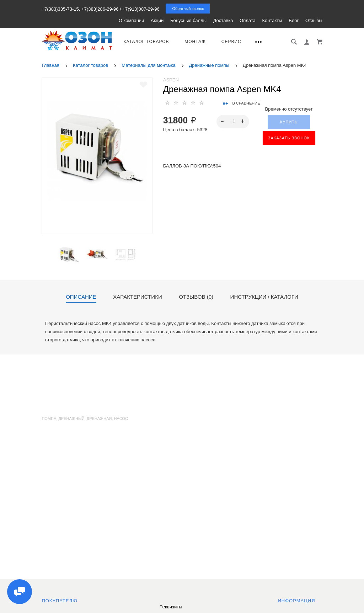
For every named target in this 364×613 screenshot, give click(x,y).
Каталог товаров (146, 42)
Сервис (231, 42)
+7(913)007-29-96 (141, 9)
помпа (49, 419)
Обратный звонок (188, 9)
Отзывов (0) (196, 297)
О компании (132, 20)
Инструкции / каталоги (264, 297)
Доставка (223, 20)
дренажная (99, 419)
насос (121, 419)
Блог (294, 20)
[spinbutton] (233, 122)
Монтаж (195, 42)
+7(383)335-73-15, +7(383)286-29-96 (80, 9)
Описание (81, 297)
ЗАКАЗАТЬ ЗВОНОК (289, 138)
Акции (157, 20)
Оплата (248, 20)
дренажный (71, 419)
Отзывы (314, 20)
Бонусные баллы (188, 20)
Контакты (272, 20)
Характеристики (138, 297)
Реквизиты (171, 607)
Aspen (171, 80)
